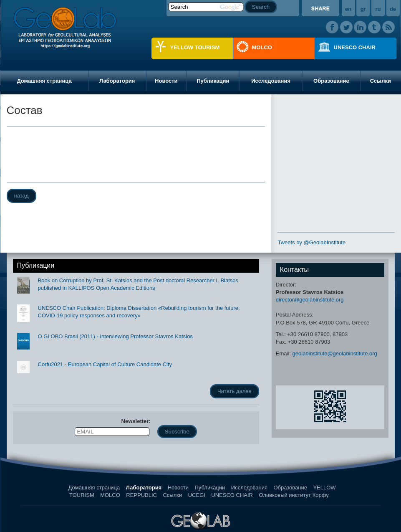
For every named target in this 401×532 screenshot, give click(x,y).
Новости (166, 81)
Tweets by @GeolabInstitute (311, 242)
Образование (331, 81)
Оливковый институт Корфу (294, 495)
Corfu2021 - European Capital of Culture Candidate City (105, 364)
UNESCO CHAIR (355, 47)
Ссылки (172, 495)
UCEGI (197, 495)
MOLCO (262, 47)
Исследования (271, 81)
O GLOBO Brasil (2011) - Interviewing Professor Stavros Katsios (115, 336)
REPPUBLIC (141, 495)
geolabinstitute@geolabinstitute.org (335, 353)
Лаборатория (117, 81)
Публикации (213, 81)
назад (21, 196)
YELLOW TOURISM (195, 47)
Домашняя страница (44, 81)
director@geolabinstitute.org (310, 300)
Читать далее (235, 391)
